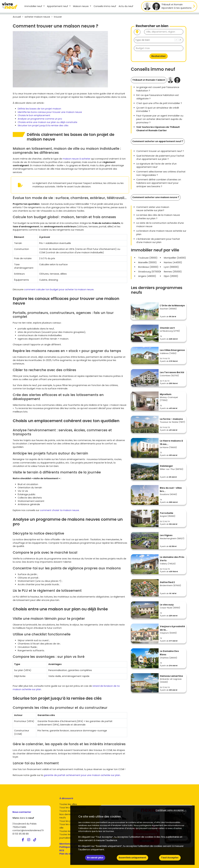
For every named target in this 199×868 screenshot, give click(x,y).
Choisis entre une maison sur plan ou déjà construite (47, 122)
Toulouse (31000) (148, 258)
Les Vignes (166, 535)
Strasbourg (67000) (149, 272)
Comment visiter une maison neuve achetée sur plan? (153, 209)
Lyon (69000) (171, 267)
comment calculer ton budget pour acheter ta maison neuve (59, 289)
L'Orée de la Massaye (172, 306)
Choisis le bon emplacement (34, 115)
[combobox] (159, 40)
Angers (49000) (147, 276)
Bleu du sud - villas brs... (171, 490)
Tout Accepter (170, 858)
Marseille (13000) (147, 262)
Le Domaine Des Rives (169, 653)
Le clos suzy (167, 605)
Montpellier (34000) (175, 258)
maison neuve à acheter (76, 159)
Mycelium (166, 394)
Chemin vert (167, 328)
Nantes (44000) (173, 262)
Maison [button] (81, 6)
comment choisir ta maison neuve (59, 510)
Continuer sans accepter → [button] (171, 810)
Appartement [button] (58, 6)
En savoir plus (95, 858)
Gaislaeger (166, 466)
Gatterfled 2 (167, 582)
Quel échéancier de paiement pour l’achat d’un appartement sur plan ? (160, 157)
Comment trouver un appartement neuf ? (160, 151)
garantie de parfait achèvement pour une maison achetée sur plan (82, 775)
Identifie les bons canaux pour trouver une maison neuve (50, 112)
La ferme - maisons (171, 419)
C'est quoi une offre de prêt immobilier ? (159, 103)
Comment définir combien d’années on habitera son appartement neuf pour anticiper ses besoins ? (159, 183)
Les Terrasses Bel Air (172, 372)
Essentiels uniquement (132, 858)
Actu (126, 6)
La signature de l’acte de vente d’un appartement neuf (156, 165)
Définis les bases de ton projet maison (39, 109)
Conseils (105, 6)
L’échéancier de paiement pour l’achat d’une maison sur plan (158, 241)
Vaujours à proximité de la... (172, 628)
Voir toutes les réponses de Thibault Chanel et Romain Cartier (158, 129)
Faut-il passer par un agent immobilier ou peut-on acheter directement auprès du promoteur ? (160, 119)
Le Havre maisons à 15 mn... (171, 442)
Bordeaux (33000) (148, 267)
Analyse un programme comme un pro (40, 119)
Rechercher (159, 56)
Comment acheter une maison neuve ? (156, 197)
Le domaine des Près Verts (172, 559)
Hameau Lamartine (171, 676)
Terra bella (166, 513)
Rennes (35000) (173, 272)
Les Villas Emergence (172, 350)
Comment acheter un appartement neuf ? (158, 141)
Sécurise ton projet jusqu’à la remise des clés (43, 125)
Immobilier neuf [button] (34, 6)
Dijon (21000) (171, 276)
